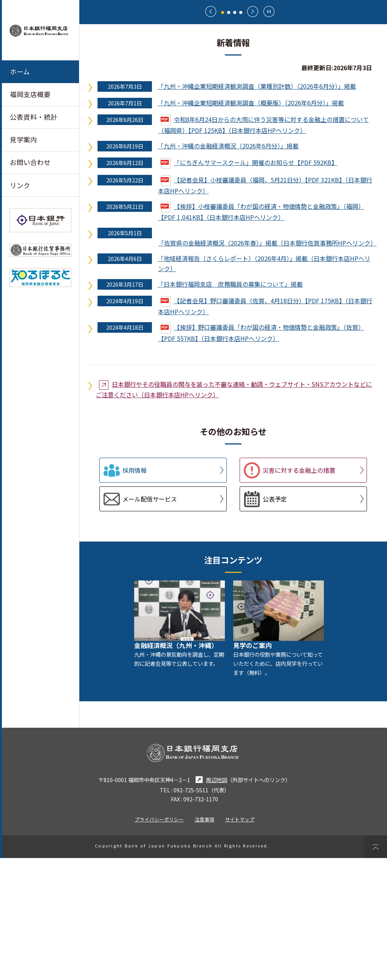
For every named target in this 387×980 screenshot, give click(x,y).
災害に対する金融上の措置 (299, 593)
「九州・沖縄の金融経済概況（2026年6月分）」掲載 (228, 268)
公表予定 (275, 621)
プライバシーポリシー (159, 941)
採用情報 (135, 593)
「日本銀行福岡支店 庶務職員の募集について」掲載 (230, 406)
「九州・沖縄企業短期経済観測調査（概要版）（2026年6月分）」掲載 (251, 225)
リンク (20, 185)
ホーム (20, 72)
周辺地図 (210, 902)
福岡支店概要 (30, 94)
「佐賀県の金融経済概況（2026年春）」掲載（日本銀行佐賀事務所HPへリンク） (267, 365)
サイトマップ (240, 941)
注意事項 (204, 941)
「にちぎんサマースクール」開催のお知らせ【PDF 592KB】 (249, 284)
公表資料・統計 (34, 117)
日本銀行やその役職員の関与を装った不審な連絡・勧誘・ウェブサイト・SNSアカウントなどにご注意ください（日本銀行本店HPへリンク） (234, 511)
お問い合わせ (30, 162)
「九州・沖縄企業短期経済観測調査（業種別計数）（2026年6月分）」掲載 (257, 208)
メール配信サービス (150, 621)
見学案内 (23, 140)
